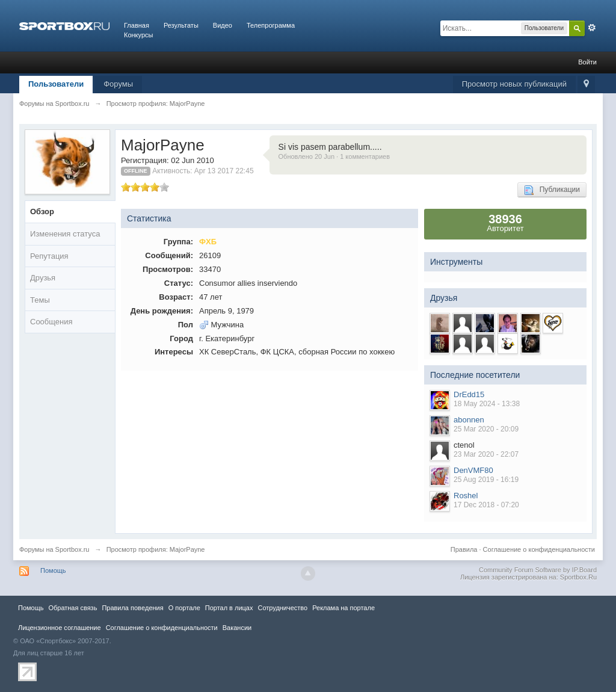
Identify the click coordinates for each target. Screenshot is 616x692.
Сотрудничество (282, 608)
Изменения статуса (65, 234)
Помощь (53, 570)
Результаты (181, 25)
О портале (184, 608)
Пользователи (56, 84)
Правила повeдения (132, 608)
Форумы (118, 84)
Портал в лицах (229, 608)
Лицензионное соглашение (60, 628)
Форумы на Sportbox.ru (54, 549)
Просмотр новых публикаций (514, 84)
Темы (40, 300)
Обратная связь (72, 608)
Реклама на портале (343, 608)
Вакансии (237, 628)
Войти (587, 62)
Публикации (552, 190)
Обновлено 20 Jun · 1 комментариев (334, 156)
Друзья (43, 278)
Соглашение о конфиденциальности (539, 549)
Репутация (49, 256)
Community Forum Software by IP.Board (538, 570)
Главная (137, 25)
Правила (464, 549)
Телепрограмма (271, 25)
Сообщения (51, 322)
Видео (223, 25)
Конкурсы (138, 35)
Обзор (42, 212)
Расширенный (592, 28)
